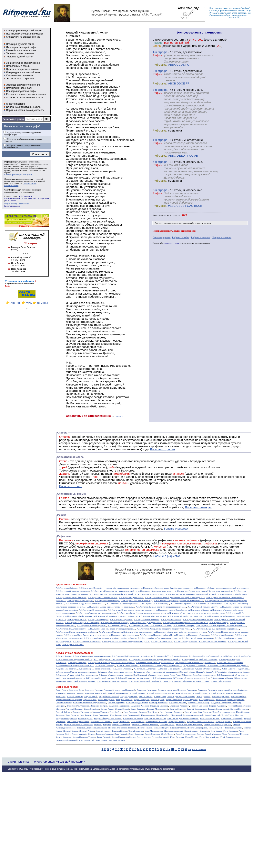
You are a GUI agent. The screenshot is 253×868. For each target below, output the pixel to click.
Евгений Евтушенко (239, 709)
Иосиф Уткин (228, 715)
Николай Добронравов (197, 728)
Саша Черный (121, 734)
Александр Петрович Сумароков (182, 690)
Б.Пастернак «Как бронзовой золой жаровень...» (155, 672)
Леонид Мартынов (121, 722)
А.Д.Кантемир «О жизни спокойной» (95, 669)
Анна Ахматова (146, 696)
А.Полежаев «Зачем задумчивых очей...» (74, 659)
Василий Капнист (64, 703)
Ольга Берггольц (136, 731)
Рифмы (85, 525)
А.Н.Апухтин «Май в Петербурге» (171, 610)
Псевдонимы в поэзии (18, 66)
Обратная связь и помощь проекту (25, 110)
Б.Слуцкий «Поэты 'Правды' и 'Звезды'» (196, 672)
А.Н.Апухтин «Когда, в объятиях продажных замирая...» (161, 607)
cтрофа (162, 52)
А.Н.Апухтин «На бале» (161, 626)
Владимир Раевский (140, 706)
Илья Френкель (148, 715)
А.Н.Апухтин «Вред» (219, 623)
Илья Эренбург (163, 715)
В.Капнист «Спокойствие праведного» (198, 675)
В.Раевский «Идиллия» (221, 681)
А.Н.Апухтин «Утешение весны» (103, 597)
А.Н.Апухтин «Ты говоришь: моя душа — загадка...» (126, 641)
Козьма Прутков (85, 718)
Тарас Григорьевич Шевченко (235, 734)
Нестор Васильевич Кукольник (217, 725)
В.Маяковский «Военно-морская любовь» (191, 681)
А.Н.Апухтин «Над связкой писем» (137, 632)
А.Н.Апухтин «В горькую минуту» (203, 607)
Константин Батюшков (133, 718)
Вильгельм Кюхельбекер (199, 703)
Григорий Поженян (74, 709)
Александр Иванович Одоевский (99, 690)
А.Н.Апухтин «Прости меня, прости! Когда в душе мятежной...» (204, 591)
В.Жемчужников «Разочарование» (112, 681)
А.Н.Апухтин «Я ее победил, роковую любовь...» (115, 616)
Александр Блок (76, 690)
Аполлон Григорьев (220, 696)
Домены (42, 303)
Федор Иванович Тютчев (84, 737)
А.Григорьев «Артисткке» (145, 669)
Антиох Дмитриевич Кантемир (181, 696)
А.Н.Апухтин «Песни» (139, 626)
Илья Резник (116, 715)
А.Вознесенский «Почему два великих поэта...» (161, 666)
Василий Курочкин (116, 703)
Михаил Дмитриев (102, 725)
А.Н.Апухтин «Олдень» (109, 632)
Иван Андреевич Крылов (135, 712)
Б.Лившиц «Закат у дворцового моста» (115, 672)
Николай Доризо (216, 728)
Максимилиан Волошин (156, 722)
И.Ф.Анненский (29, 198)
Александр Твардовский (95, 693)
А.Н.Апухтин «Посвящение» (147, 619)
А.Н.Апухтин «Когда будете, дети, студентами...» (86, 635)
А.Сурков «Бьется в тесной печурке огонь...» (195, 663)
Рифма (8, 162)
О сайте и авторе (15, 104)
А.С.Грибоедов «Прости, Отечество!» (110, 659)
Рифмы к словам (15, 94)
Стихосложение (12, 179)
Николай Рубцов (87, 731)
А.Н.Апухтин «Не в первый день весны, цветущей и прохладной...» (175, 597)
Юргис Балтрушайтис (209, 737)
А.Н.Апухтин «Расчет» (171, 619)
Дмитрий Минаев (178, 709)
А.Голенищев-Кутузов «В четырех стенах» (201, 669)
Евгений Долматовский (218, 709)
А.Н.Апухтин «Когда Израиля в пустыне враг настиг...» (141, 613)
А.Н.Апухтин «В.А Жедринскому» (71, 629)
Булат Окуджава (190, 700)
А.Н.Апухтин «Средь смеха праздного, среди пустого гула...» (164, 629)
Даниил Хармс (107, 709)
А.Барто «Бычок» (64, 656)
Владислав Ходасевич (180, 706)
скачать (119, 416)
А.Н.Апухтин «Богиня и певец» (115, 623)
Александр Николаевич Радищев (151, 690)
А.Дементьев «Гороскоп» (195, 666)
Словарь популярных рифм (21, 91)
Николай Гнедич (161, 728)
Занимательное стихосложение (23, 63)
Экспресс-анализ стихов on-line (23, 85)
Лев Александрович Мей (78, 722)
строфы (8, 173)
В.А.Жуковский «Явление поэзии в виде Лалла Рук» (157, 675)
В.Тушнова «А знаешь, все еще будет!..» (191, 678)
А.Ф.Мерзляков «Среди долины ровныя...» (75, 666)
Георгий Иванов (235, 706)
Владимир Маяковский (119, 706)
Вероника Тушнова (177, 703)
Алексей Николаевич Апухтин (161, 693)
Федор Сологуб (104, 737)
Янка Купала (101, 740)
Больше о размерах (198, 507)
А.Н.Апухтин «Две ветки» (185, 641)
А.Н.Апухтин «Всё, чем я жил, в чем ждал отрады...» (112, 629)
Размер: (158, 43)
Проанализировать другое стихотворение (174, 231)
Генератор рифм (13, 119)
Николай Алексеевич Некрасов (122, 728)
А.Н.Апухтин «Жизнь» (198, 610)
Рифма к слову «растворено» (17, 204)
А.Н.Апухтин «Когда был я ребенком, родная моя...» (216, 629)
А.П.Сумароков (25, 196)
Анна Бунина (160, 696)
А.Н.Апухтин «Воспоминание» (87, 641)
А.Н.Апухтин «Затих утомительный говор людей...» (113, 594)
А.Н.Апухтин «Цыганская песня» (198, 619)
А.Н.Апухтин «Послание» (198, 635)
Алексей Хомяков (75, 696)
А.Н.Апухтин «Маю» (77, 619)
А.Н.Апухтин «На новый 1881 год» (137, 601)
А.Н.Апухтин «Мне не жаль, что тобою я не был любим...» (110, 638)
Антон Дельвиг (203, 696)
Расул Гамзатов (230, 731)
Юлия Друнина (177, 737)
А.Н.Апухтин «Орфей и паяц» (234, 594)
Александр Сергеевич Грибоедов (233, 690)
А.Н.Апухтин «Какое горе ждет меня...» (156, 591)
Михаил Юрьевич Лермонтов (189, 725)
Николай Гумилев (178, 728)
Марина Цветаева (223, 722)
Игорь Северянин (101, 715)
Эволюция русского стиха (20, 44)
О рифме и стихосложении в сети (24, 98)
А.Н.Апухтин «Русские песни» (152, 616)
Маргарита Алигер (177, 722)
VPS (29, 303)
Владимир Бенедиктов (221, 703)
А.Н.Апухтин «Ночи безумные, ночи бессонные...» (185, 623)
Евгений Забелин (63, 712)
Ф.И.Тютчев (11, 201)
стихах (176, 215)
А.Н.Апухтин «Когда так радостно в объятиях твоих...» (178, 601)
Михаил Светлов (167, 725)
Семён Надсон (168, 734)
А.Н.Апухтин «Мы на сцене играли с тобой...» (76, 632)
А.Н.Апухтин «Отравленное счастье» (72, 591)
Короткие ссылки (12, 206)
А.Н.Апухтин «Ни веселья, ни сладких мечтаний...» (114, 591)
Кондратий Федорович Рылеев (108, 718)
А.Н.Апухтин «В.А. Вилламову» (155, 604)
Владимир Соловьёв (159, 706)
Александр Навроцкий (125, 690)
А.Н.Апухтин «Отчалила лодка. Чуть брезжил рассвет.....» (167, 588)
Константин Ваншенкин (155, 718)
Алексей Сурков (200, 693)
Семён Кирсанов (152, 734)
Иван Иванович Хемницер (171, 712)
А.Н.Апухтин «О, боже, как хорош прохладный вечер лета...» (221, 588)
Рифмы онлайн (180, 237)
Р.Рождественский (12, 198)
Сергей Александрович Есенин (190, 734)
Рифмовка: (160, 65)
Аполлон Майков (238, 696)
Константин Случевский (232, 718)
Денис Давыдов (138, 709)
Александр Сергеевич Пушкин (70, 693)
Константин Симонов (210, 718)
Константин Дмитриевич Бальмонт (183, 718)
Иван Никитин (204, 712)
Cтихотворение (163, 40)
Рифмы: (158, 55)
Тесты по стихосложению (20, 54)
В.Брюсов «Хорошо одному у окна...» (115, 675)
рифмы (246, 8)
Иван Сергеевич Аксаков (223, 712)
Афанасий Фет (90, 700)
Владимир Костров (99, 706)
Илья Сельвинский (131, 715)
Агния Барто (61, 690)
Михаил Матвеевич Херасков (145, 725)
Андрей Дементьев (129, 696)
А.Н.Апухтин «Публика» (121, 619)
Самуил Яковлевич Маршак (100, 734)
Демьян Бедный (122, 709)
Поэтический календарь (19, 88)
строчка (222, 11)
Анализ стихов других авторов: (74, 653)
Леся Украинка (137, 722)
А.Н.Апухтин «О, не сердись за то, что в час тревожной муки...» (196, 613)
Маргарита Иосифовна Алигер (200, 722)
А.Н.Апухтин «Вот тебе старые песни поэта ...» (159, 638)
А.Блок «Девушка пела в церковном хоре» (92, 656)
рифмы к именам (37, 94)
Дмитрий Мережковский (157, 709)
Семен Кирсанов (136, 734)
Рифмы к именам (201, 237)
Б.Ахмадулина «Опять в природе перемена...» (76, 672)
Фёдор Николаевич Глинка (124, 737)
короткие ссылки (172, 243)
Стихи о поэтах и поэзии (19, 75)
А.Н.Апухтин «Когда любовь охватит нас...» (86, 604)
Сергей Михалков (213, 734)
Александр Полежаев (207, 690)
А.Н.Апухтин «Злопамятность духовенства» (95, 613)
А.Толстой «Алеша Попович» (230, 663)
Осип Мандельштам (154, 731)
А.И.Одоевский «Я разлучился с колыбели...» (132, 656)
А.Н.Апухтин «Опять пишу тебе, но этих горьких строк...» (180, 632)
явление (237, 8)
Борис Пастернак (141, 700)
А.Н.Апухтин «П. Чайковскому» (208, 604)
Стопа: (157, 46)
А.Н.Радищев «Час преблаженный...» (205, 656)
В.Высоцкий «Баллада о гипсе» (81, 681)
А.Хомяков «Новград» (105, 666)
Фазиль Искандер (64, 737)
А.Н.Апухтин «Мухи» (117, 626)
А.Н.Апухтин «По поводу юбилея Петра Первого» (162, 635)
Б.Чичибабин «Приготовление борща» (232, 672)
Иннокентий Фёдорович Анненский (187, 715)
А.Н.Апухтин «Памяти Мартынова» (123, 604)
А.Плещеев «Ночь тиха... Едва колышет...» (155, 663)
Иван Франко (86, 715)
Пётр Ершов (216, 731)
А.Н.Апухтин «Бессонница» (107, 601)
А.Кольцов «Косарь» (77, 663)
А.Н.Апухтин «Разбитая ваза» (79, 616)
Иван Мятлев (190, 712)
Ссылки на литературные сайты (24, 107)
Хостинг (16, 303)
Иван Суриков (72, 715)
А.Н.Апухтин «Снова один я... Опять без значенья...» (111, 607)
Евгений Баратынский (197, 709)
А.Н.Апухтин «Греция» (98, 619)
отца (249, 11)
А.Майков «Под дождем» (169, 669)
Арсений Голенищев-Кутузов (69, 700)
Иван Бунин (153, 712)
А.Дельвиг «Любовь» (122, 669)
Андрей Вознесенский (109, 696)
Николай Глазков (145, 728)
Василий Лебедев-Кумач (137, 703)
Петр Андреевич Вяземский (197, 731)
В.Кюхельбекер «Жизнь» (222, 678)
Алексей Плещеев (183, 693)
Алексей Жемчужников (118, 693)
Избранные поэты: (67, 687)
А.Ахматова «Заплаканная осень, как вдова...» (228, 666)
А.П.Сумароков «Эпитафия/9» (237, 656)
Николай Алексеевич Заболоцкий (92, 728)
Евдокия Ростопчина (82, 712)
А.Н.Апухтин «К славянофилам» (91, 626)
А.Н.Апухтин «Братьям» (182, 604)
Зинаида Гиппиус (100, 712)
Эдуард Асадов (144, 737)
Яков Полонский (86, 740)
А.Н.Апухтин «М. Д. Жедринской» (146, 623)
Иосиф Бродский (213, 715)
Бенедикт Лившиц (124, 700)
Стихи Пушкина (18, 761)
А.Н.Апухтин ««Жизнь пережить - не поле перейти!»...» (221, 626)
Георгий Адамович (218, 706)
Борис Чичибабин (174, 700)
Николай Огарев (71, 731)
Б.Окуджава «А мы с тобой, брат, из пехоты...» (76, 675)
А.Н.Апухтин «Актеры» (184, 626)
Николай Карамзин (234, 728)
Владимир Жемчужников (78, 706)
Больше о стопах (71, 486)
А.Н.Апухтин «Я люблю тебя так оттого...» (187, 616)
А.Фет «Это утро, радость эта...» (236, 669)
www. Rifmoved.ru (153, 769)
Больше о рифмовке (167, 556)
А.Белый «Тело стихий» (127, 666)
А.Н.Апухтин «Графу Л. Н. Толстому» (82, 623)
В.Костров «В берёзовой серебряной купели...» (150, 681)
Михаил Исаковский (121, 725)
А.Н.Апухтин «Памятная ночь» (212, 641)
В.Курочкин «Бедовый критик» (100, 678)
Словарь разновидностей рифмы (24, 31)
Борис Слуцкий (157, 700)
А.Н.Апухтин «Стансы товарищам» (197, 638)
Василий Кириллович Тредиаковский (90, 703)
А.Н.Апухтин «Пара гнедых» (80, 601)
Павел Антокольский (174, 731)
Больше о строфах (163, 449)
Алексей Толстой (216, 693)
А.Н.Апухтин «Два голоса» (131, 597)
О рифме (29, 79)
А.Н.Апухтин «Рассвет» (73, 644)
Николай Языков (120, 731)
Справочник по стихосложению (23, 37)
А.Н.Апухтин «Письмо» (161, 641)
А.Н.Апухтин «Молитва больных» (71, 597)
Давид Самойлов (92, 709)
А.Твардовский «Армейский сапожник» (200, 659)
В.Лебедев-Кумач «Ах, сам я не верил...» (133, 678)
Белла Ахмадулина (106, 700)
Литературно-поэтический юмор (24, 72)
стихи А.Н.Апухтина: (75, 585)
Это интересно (14, 79)
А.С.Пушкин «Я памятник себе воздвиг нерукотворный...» (155, 659)
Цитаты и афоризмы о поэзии (22, 69)
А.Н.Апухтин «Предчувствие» (151, 594)
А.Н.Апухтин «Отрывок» (222, 635)
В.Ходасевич (43, 198)
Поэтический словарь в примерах (24, 34)
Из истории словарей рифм (21, 47)
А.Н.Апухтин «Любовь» (67, 588)
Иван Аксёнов (116, 712)
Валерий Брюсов (207, 700)
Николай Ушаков (103, 731)
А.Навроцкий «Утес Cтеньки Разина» (170, 656)
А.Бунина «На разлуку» (66, 669)
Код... (8, 286)
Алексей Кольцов (138, 693)
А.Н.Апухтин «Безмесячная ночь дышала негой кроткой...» (192, 594)
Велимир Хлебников (158, 703)
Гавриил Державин (199, 706)
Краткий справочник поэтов (21, 50)
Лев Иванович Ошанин (101, 722)
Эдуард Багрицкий (160, 737)
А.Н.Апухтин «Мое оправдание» (124, 635)
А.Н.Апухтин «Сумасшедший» (93, 610)
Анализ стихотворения (165, 223)
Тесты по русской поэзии (20, 57)
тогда (214, 13)
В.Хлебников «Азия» (162, 678)
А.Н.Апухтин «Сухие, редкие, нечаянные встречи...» (131, 610)
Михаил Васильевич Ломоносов (78, 725)
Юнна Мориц (191, 737)
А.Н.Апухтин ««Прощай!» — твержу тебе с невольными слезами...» (109, 588)
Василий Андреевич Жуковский (230, 700)
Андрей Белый (91, 696)
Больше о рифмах (176, 529)
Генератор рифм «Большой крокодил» (59, 761)
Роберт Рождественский (76, 734)
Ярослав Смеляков (116, 740)
